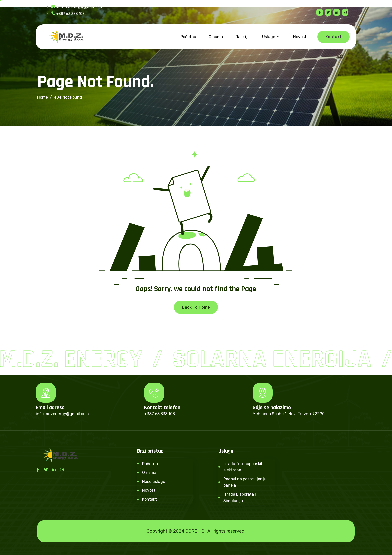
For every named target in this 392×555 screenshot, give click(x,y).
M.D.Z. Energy (72, 359)
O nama (216, 37)
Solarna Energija (274, 359)
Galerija (243, 37)
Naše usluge (154, 482)
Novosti (300, 37)
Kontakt (150, 499)
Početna (188, 37)
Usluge (271, 37)
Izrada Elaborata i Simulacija (240, 498)
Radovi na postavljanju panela (245, 482)
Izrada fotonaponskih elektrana (244, 467)
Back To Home (196, 307)
